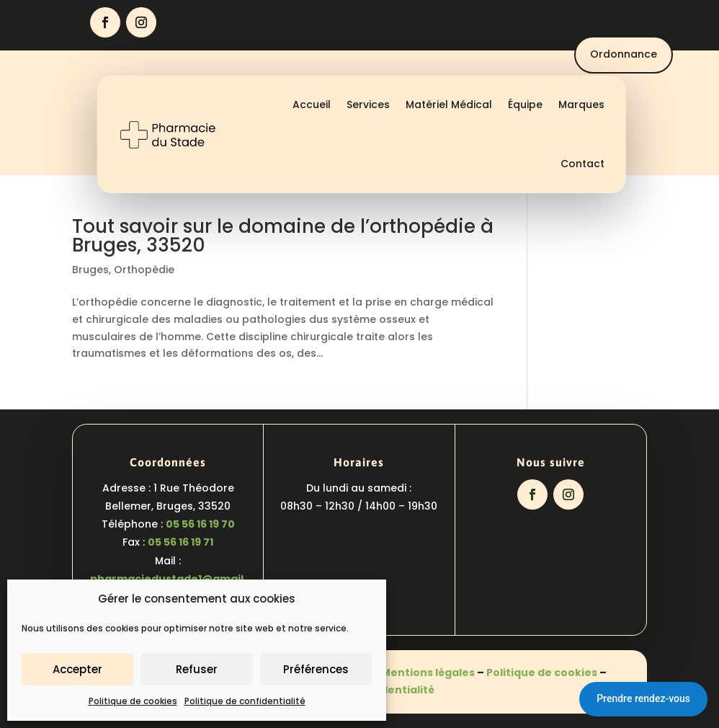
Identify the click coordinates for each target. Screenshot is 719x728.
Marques (581, 105)
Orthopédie (144, 270)
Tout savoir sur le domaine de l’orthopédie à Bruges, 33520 (283, 236)
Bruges (90, 270)
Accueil (312, 105)
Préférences (316, 669)
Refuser (197, 669)
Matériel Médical (449, 105)
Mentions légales (428, 672)
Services (368, 105)
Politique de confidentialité (245, 701)
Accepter (77, 669)
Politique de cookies (133, 701)
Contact (582, 164)
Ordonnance (624, 54)
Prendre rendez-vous (643, 698)
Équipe (525, 105)
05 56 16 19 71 (180, 542)
